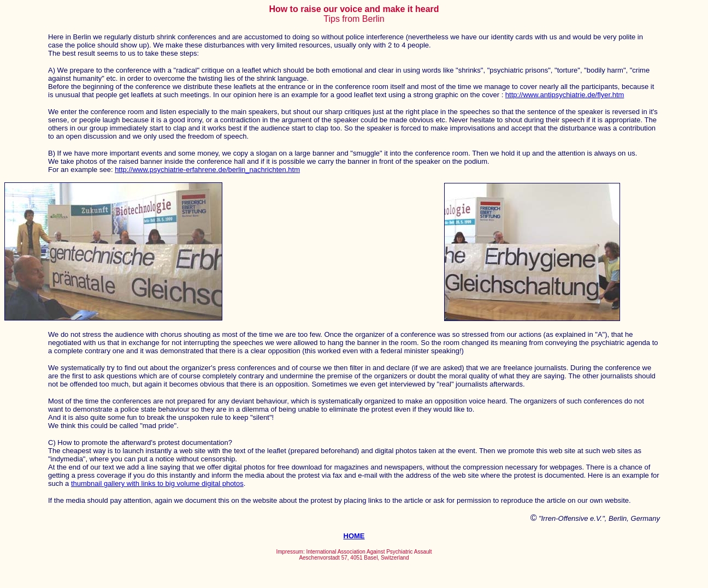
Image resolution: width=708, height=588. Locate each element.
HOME (354, 536)
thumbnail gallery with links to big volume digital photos (157, 483)
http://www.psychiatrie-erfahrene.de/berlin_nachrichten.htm (207, 170)
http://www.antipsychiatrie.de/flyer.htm (565, 95)
